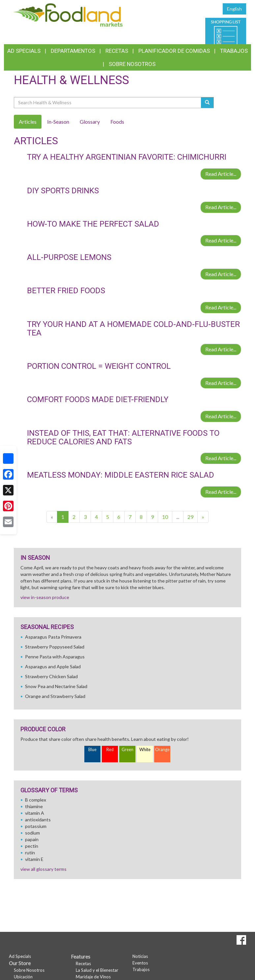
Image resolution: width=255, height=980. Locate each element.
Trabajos (234, 51)
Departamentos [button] (73, 51)
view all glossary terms (43, 869)
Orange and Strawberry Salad (55, 696)
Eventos (140, 963)
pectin (32, 846)
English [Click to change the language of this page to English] (234, 9)
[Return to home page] (68, 14)
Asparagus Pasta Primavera (53, 637)
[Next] (203, 517)
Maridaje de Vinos (93, 977)
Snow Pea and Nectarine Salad (56, 686)
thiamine (34, 806)
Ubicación (23, 977)
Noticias (140, 956)
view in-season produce (45, 597)
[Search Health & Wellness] (108, 103)
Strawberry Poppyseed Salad (55, 647)
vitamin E (34, 859)
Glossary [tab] (90, 122)
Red (110, 750)
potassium (36, 826)
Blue (92, 750)
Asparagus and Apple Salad (53, 666)
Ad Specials (24, 51)
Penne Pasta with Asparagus (55, 657)
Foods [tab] (117, 122)
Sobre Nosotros (132, 64)
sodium (32, 833)
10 (165, 517)
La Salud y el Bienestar (97, 970)
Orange (162, 750)
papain (32, 839)
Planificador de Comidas (174, 51)
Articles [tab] (28, 122)
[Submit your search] (207, 103)
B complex (36, 800)
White (145, 750)
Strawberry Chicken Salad (51, 676)
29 (190, 517)
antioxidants (38, 820)
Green (127, 750)
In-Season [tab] (58, 122)
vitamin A (35, 813)
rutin (30, 853)
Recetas (117, 51)
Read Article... (221, 174)
